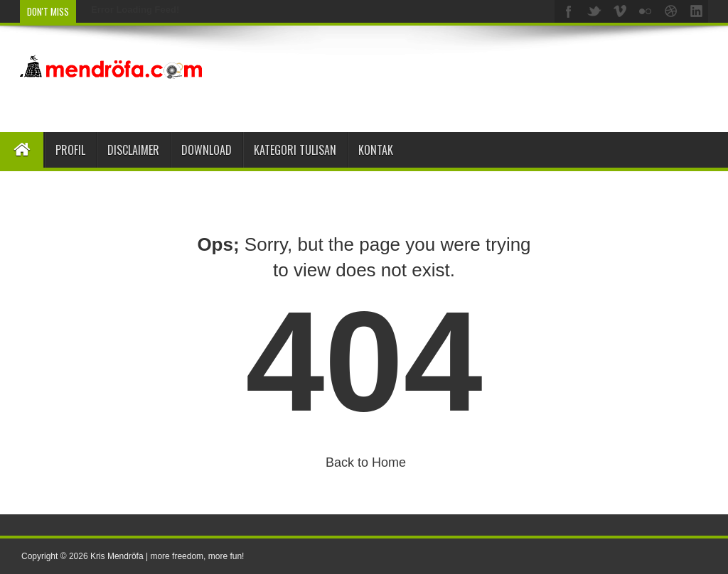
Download (207, 150)
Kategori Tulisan (295, 150)
